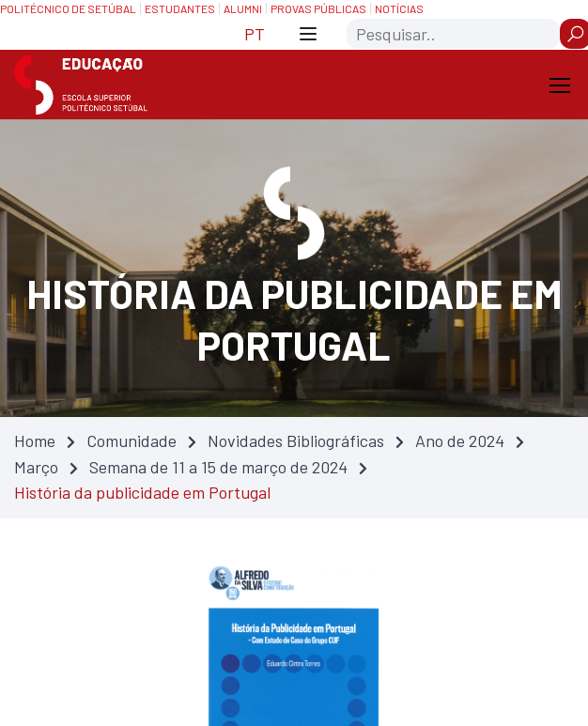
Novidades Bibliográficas (296, 440)
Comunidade (132, 440)
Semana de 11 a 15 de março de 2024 (218, 467)
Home (35, 440)
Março (36, 467)
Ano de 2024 (460, 440)
